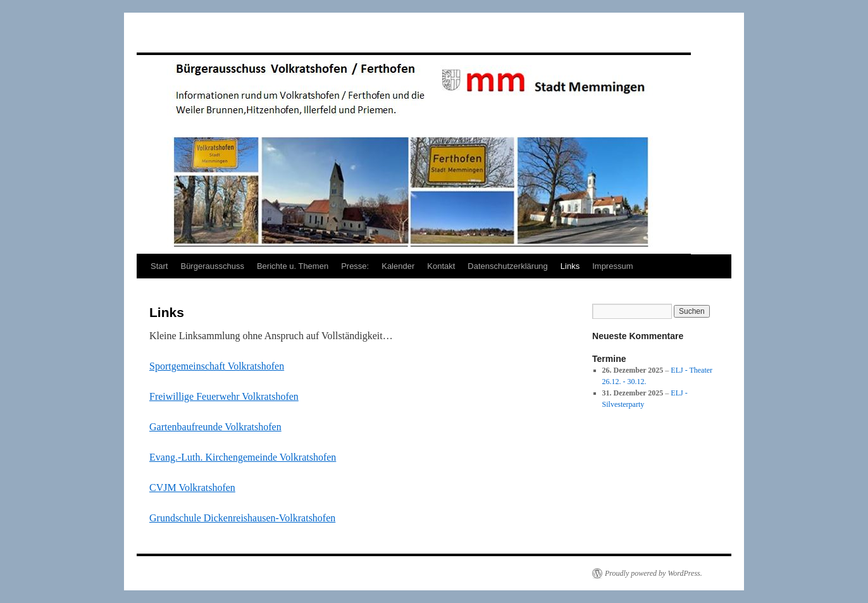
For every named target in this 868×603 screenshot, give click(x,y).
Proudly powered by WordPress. (654, 573)
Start (159, 266)
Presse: (355, 266)
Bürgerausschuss (212, 266)
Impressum (612, 266)
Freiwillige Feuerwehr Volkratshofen (224, 396)
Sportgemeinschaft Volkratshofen (217, 366)
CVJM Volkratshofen (192, 488)
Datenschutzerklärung (507, 266)
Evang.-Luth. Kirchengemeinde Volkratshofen (243, 457)
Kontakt (441, 266)
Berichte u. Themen (293, 266)
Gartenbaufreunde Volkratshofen (215, 427)
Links (570, 266)
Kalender (398, 266)
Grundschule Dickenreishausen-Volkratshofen (242, 518)
